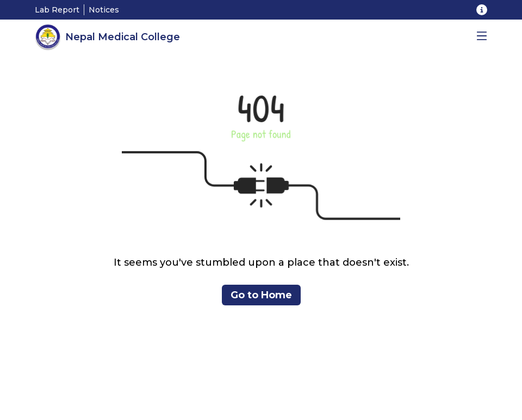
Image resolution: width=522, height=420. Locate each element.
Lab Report (57, 10)
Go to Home (261, 295)
